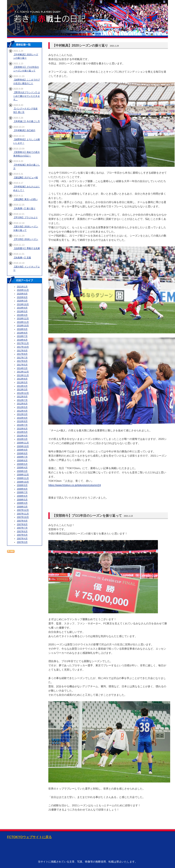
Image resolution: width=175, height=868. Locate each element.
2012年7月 (22, 400)
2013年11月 (23, 375)
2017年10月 (23, 347)
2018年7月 (22, 336)
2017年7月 (22, 358)
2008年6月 (22, 496)
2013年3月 (22, 389)
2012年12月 (23, 393)
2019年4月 (22, 315)
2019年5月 (22, 311)
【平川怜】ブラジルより (25, 217)
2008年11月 (23, 478)
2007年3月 (22, 542)
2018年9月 (22, 329)
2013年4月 (22, 386)
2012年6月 (22, 404)
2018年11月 (23, 322)
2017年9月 (22, 351)
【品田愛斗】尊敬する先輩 (27, 248)
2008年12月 (23, 475)
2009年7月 (22, 457)
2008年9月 (22, 485)
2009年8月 (22, 453)
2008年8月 (22, 489)
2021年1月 (22, 287)
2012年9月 (22, 396)
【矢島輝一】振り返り (24, 208)
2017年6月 (22, 361)
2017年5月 (22, 365)
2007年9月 (22, 521)
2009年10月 (23, 446)
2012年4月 (22, 411)
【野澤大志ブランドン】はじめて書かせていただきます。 (27, 96)
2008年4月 (22, 503)
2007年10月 (23, 517)
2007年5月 (22, 535)
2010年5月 (22, 432)
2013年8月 (22, 379)
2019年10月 (23, 304)
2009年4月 (22, 467)
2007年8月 (22, 524)
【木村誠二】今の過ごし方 (27, 121)
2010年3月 (22, 439)
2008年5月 (22, 500)
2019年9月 (22, 308)
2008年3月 (22, 507)
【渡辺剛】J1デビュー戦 (26, 177)
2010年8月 (22, 421)
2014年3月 (22, 368)
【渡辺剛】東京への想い (25, 199)
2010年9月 (22, 418)
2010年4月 (22, 436)
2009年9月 (22, 450)
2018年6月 (22, 340)
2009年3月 (22, 471)
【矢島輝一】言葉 (22, 258)
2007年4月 (22, 538)
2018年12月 (23, 318)
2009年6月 (22, 460)
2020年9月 (22, 294)
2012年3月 (22, 414)
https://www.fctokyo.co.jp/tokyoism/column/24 (75, 485)
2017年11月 (23, 343)
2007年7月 (22, 528)
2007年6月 (22, 531)
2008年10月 (23, 482)
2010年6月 (22, 429)
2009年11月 (23, 443)
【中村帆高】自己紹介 (24, 130)
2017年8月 (22, 354)
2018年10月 (23, 325)
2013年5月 (22, 382)
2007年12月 (23, 510)
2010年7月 (22, 425)
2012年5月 (22, 407)
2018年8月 (22, 333)
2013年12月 (23, 372)
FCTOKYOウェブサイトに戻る (29, 837)
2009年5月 (22, 464)
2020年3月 (22, 301)
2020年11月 (23, 290)
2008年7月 (22, 492)
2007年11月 (23, 514)
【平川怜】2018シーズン (26, 239)
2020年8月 (22, 297)
